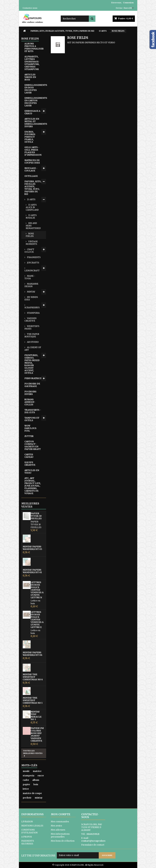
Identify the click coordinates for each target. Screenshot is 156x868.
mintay (39, 798)
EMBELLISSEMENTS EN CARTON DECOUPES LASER (35, 102)
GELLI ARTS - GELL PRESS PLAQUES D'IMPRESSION (33, 151)
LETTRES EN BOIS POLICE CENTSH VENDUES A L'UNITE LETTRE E (37, 620)
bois (36, 784)
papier (26, 784)
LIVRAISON (27, 822)
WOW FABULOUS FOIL (30, 428)
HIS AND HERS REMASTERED (33, 226)
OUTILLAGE (31, 176)
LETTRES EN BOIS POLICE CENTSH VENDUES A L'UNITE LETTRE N (37, 590)
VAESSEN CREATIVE (30, 320)
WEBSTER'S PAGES (32, 327)
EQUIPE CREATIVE (30, 464)
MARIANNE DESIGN (31, 285)
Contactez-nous (30, 8)
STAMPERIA (33, 313)
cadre (26, 780)
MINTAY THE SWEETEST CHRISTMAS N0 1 (33, 700)
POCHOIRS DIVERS (30, 393)
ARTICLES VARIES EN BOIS (30, 77)
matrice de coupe (32, 793)
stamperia (28, 776)
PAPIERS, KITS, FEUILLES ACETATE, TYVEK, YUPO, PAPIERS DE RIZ (33, 188)
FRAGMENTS (34, 257)
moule (26, 771)
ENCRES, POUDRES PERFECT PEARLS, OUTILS (30, 137)
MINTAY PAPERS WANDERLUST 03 (32, 548)
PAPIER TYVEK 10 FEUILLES (36, 516)
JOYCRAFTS (33, 263)
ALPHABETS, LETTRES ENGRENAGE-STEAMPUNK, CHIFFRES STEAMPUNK (32, 63)
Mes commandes (60, 822)
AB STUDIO (33, 342)
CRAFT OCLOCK (29, 251)
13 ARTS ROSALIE (31, 217)
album (36, 780)
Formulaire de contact (93, 845)
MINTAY (31, 292)
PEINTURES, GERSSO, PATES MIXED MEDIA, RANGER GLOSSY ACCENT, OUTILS (32, 364)
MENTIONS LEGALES (32, 826)
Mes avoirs (56, 826)
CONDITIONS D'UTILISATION (29, 831)
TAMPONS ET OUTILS (32, 419)
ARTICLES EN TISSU (32, 472)
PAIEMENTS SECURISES (28, 842)
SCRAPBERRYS (32, 308)
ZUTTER (29, 436)
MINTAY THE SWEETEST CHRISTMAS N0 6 (33, 677)
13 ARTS (31, 199)
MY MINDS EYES (31, 298)
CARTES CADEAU (29, 456)
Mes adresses (58, 830)
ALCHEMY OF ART (33, 349)
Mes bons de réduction (63, 841)
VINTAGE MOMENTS (32, 243)
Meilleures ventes (30, 505)
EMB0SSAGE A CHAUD (32, 112)
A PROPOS (27, 837)
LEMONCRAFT (32, 271)
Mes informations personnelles (60, 835)
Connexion (128, 3)
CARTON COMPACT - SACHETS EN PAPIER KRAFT (33, 445)
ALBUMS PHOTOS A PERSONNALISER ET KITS (34, 47)
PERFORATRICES (34, 378)
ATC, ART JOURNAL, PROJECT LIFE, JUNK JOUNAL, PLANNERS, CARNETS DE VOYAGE (33, 486)
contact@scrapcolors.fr (95, 841)
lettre (26, 789)
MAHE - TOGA (30, 277)
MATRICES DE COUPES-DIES (32, 162)
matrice (37, 771)
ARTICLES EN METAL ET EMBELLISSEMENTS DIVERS (35, 123)
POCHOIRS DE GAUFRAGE (32, 385)
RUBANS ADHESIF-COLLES (30, 402)
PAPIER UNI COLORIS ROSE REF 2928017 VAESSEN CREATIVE (37, 734)
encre (41, 776)
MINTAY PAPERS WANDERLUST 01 (32, 571)
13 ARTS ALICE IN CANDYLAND (32, 207)
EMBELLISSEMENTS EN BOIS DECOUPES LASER (35, 89)
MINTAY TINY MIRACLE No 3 (36, 716)
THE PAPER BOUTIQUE (32, 335)
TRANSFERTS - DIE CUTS (33, 411)
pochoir (27, 798)
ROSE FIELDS (30, 235)
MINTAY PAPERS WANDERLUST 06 (32, 654)
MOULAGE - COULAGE (31, 169)
